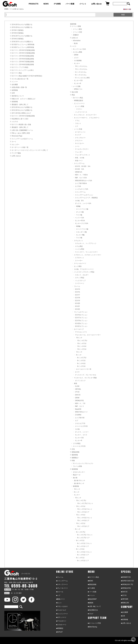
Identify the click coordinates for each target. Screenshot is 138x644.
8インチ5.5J (81, 366)
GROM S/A (79, 172)
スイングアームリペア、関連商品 (86, 198)
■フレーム (60, 577)
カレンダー (16, 144)
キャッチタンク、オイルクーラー (85, 115)
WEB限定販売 (78, 101)
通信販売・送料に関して (20, 104)
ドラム (77, 121)
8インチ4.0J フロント (85, 552)
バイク (74, 46)
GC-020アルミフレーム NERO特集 (23, 45)
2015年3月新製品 (18, 33)
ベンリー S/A (79, 218)
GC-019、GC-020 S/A (83, 166)
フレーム (77, 286)
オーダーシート (80, 132)
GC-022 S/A (79, 169)
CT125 (77, 392)
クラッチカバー (80, 138)
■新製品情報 (92, 584)
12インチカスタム (81, 69)
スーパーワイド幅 (82, 209)
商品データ (77, 475)
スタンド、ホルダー (82, 275)
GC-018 (77, 298)
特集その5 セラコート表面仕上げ (24, 99)
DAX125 (78, 395)
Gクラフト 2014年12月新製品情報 (23, 53)
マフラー (79, 109)
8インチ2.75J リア (83, 538)
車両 (75, 383)
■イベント (91, 595)
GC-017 (77, 295)
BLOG (76, 43)
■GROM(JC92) (126, 588)
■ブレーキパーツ (62, 588)
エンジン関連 (80, 106)
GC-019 (77, 301)
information (77, 41)
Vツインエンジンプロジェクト (83, 463)
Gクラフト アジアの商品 (20, 67)
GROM (76, 55)
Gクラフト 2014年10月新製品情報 (23, 50)
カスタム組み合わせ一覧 (20, 79)
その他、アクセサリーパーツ (84, 269)
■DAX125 (124, 592)
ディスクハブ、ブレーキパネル (86, 375)
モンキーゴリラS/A (82, 223)
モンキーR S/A (80, 221)
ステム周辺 (79, 246)
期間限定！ (76, 458)
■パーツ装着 (92, 592)
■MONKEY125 (126, 577)
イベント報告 (77, 29)
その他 (77, 429)
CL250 (77, 386)
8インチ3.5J (81, 361)
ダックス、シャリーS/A (83, 203)
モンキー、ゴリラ (81, 435)
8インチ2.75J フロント (85, 535)
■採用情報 (124, 619)
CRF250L (78, 389)
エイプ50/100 (80, 418)
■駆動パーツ (60, 599)
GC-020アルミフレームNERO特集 (23, 47)
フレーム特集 (77, 466)
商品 (73, 95)
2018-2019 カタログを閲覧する (22, 42)
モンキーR (77, 83)
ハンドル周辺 (80, 249)
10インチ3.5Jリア (83, 512)
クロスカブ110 (80, 423)
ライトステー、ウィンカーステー (86, 252)
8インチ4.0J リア (83, 555)
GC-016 (77, 292)
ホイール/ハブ (79, 329)
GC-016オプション (81, 315)
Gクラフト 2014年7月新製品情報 (23, 62)
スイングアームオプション (84, 195)
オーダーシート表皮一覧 (20, 147)
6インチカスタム (81, 72)
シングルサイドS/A (82, 189)
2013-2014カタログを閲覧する (22, 107)
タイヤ (77, 372)
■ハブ (58, 595)
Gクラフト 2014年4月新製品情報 (23, 59)
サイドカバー (80, 143)
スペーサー (79, 261)
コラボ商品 (77, 443)
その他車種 (78, 61)
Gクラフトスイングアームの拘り (23, 70)
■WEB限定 (60, 628)
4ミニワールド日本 (79, 49)
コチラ (31, 582)
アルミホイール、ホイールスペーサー (88, 335)
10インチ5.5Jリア (83, 526)
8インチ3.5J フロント (85, 543)
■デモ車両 (91, 588)
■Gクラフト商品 (93, 577)
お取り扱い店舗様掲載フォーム (22, 130)
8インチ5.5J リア (83, 561)
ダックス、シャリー (82, 432)
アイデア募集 (16, 153)
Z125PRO (78, 415)
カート (14, 142)
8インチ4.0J (81, 363)
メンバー (15, 82)
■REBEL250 (125, 603)
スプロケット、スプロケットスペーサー (88, 255)
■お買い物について (94, 606)
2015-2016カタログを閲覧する (22, 27)
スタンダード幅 (81, 232)
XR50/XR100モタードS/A (84, 181)
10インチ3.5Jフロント (85, 509)
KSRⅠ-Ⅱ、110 (80, 403)
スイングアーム (79, 163)
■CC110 (124, 595)
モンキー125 (78, 81)
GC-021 (77, 306)
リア (77, 126)
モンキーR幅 (80, 235)
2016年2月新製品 (18, 39)
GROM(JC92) (79, 401)
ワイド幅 (79, 215)
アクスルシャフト (81, 332)
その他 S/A (79, 201)
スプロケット (80, 258)
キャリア (78, 135)
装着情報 (15, 102)
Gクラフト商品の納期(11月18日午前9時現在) (27, 76)
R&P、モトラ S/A (81, 178)
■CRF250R (125, 599)
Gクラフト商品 (17, 73)
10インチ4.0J (82, 346)
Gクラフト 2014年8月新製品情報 (23, 64)
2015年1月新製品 (18, 30)
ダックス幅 (80, 212)
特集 (73, 461)
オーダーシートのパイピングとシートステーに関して (30, 150)
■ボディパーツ (61, 617)
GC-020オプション (81, 323)
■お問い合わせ (126, 623)
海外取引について (18, 96)
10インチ (79, 338)
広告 (73, 449)
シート (77, 146)
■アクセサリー (61, 621)
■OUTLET (59, 632)
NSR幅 (78, 206)
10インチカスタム (81, 66)
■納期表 (91, 603)
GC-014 (77, 289)
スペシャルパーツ (80, 263)
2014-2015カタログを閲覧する (22, 25)
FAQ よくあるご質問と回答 (21, 133)
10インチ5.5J (82, 349)
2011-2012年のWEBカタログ (21, 113)
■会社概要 (124, 612)
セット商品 (78, 266)
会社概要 (15, 84)
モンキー (77, 63)
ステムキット (78, 241)
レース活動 (77, 86)
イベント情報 (76, 26)
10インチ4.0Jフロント (85, 518)
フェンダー (79, 152)
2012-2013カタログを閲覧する (22, 110)
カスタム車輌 (77, 52)
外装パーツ (79, 161)
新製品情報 (76, 452)
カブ (77, 421)
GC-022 (77, 309)
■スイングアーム (62, 581)
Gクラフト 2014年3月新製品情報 (23, 56)
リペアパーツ (80, 283)
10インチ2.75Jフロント (85, 503)
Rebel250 (78, 409)
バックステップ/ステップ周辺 (84, 272)
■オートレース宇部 (94, 623)
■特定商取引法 (93, 610)
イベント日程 (77, 32)
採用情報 (15, 90)
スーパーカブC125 (81, 426)
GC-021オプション (81, 326)
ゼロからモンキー (79, 472)
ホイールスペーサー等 (84, 369)
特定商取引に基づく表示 (20, 119)
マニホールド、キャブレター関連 (85, 378)
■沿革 (123, 616)
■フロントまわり (62, 606)
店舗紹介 (76, 35)
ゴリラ (76, 58)
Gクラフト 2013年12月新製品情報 (23, 116)
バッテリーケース (81, 112)
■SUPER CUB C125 (127, 581)
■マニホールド (61, 610)
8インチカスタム (81, 75)
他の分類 (75, 92)
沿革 (13, 93)
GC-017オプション (81, 318)
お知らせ (75, 38)
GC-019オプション (81, 321)
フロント (78, 123)
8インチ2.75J (82, 358)
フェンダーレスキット (83, 155)
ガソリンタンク (80, 381)
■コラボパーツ (61, 625)
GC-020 (77, 303)
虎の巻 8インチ (79, 483)
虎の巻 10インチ (80, 481)
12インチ (79, 352)
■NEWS (90, 581)
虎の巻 (75, 478)
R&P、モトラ (79, 406)
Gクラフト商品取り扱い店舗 (21, 124)
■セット (59, 603)
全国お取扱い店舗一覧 (19, 87)
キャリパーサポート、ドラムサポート (87, 118)
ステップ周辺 (80, 278)
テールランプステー (82, 149)
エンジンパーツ (79, 103)
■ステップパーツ (62, 584)
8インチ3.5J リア (83, 546)
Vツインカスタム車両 (82, 78)
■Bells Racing (92, 627)
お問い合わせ (16, 156)
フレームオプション (81, 312)
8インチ (79, 355)
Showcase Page (17, 136)
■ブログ (91, 614)
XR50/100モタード (81, 412)
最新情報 (75, 455)
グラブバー (79, 141)
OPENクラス (78, 89)
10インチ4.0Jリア (83, 520)
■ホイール (60, 592)
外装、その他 (80, 158)
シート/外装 (78, 129)
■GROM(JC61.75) (127, 584)
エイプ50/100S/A (81, 183)
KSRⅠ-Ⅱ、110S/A (81, 175)
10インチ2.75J (82, 341)
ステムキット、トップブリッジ (86, 243)
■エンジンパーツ (62, 614)
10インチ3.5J (82, 343)
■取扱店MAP (92, 599)
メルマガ (15, 122)
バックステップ (80, 281)
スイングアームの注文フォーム (22, 139)
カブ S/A (78, 186)
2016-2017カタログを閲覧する (22, 36)
